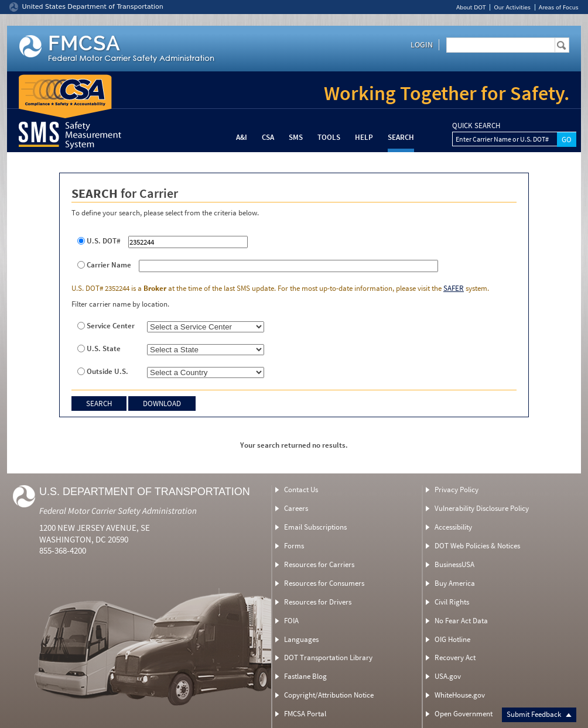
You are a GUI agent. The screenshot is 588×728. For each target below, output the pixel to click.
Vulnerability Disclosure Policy (482, 508)
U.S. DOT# (104, 241)
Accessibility (453, 527)
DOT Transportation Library (328, 657)
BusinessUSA (454, 564)
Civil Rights (452, 602)
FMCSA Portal (305, 714)
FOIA (291, 621)
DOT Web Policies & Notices (477, 546)
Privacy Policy (457, 490)
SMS (296, 137)
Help (364, 137)
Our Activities (512, 7)
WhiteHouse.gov (460, 695)
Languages (301, 639)
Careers (296, 508)
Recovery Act (455, 657)
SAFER (454, 288)
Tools (329, 137)
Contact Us (301, 490)
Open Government (464, 714)
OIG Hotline (452, 639)
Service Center (111, 326)
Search (401, 137)
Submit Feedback (539, 714)
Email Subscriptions (315, 527)
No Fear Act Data (461, 621)
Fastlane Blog (305, 676)
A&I (242, 137)
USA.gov (448, 676)
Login (422, 44)
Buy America (455, 583)
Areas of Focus (559, 7)
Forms (294, 546)
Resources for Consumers (324, 583)
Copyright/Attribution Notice (329, 695)
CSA (268, 137)
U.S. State (104, 349)
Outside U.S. (107, 372)
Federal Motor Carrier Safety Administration (118, 511)
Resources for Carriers (319, 564)
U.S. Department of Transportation (145, 492)
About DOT (471, 7)
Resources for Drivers (318, 602)
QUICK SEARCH (476, 126)
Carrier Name (109, 265)
